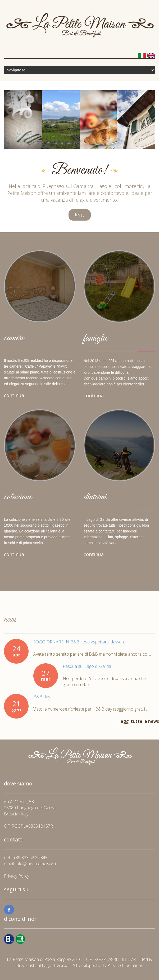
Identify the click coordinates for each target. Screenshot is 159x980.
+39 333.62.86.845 (30, 858)
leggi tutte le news (139, 721)
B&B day (42, 697)
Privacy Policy (17, 876)
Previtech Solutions (125, 965)
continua (14, 395)
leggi (80, 214)
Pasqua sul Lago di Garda (87, 666)
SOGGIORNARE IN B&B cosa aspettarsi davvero (79, 642)
